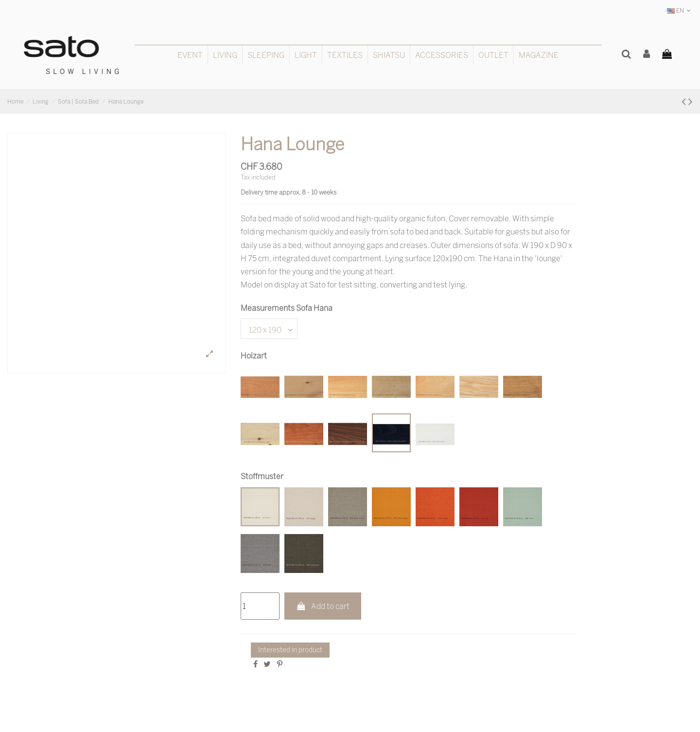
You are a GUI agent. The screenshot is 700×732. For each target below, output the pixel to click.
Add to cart (323, 606)
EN (680, 10)
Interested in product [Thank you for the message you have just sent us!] (290, 650)
